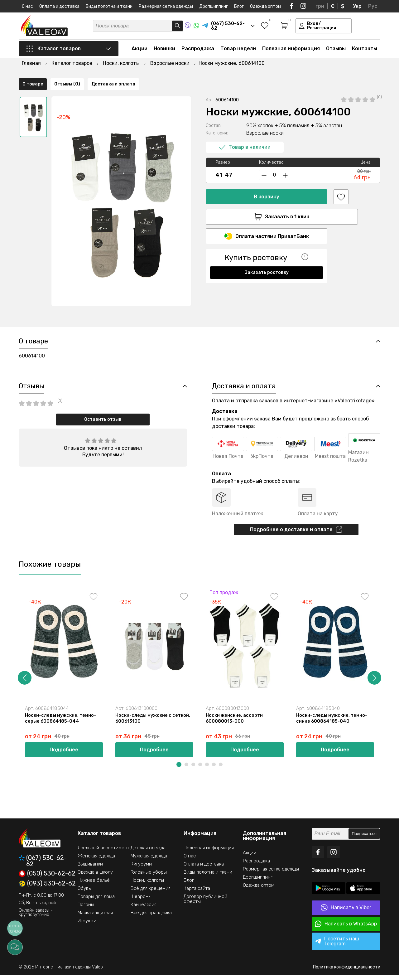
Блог (239, 6)
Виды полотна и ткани (109, 6)
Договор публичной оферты (205, 904)
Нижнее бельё (94, 885)
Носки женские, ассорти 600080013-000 (235, 723)
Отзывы (336, 50)
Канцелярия (144, 910)
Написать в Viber (346, 913)
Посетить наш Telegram (337, 946)
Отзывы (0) (67, 314)
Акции (139, 50)
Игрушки (87, 926)
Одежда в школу (95, 877)
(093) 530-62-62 (47, 889)
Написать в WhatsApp (346, 929)
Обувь (84, 893)
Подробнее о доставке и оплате (296, 533)
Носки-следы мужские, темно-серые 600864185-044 (62, 723)
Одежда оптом (265, 6)
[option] (33, 101)
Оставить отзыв (103, 422)
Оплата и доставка (59, 6)
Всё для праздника (151, 918)
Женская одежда (96, 861)
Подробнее (64, 755)
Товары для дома (96, 901)
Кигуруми (141, 869)
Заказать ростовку (267, 257)
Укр (357, 6)
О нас (27, 6)
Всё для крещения (151, 893)
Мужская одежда (149, 861)
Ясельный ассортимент (103, 853)
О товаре (33, 314)
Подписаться (364, 839)
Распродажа (198, 50)
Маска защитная (95, 918)
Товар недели (238, 50)
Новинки (164, 50)
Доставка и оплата (113, 314)
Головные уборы (149, 877)
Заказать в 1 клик (267, 201)
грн (320, 6)
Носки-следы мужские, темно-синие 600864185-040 (333, 723)
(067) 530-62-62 (43, 866)
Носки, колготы (147, 885)
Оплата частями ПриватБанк (267, 221)
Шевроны (141, 901)
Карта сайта (197, 893)
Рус (373, 6)
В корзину (267, 180)
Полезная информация (291, 50)
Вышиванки (90, 869)
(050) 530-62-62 (47, 879)
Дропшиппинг (214, 6)
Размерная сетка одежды (166, 6)
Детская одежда (148, 853)
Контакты (365, 50)
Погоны (86, 910)
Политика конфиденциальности (347, 972)
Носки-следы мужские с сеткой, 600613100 (154, 723)
